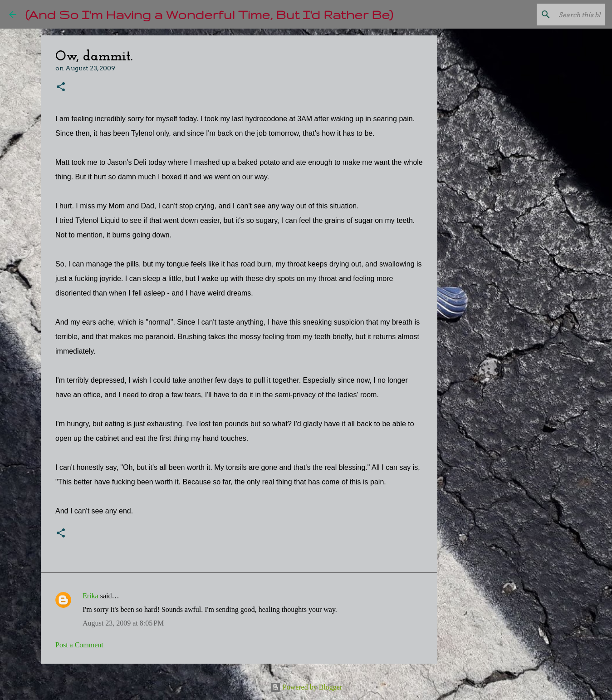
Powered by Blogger (306, 687)
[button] (61, 87)
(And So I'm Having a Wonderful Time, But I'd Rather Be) (209, 14)
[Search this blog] (557, 15)
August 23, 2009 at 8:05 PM (123, 623)
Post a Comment (79, 645)
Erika (91, 596)
